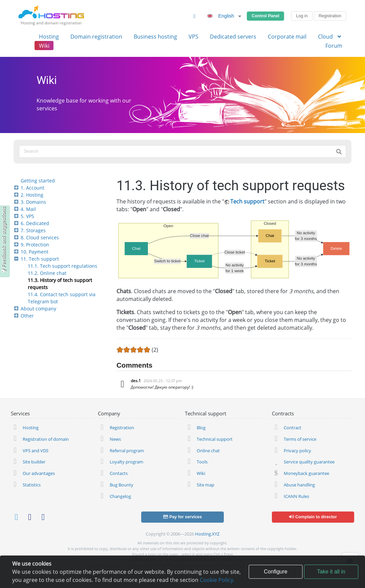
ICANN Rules (296, 496)
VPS (194, 37)
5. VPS (27, 216)
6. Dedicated (35, 223)
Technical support (215, 439)
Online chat (208, 451)
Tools (202, 462)
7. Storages (33, 230)
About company (38, 309)
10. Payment (35, 252)
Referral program (127, 451)
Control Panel (265, 16)
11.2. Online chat (47, 273)
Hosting (49, 37)
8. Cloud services (40, 237)
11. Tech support (40, 259)
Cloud (330, 37)
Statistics (32, 485)
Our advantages (39, 473)
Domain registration (96, 37)
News (115, 439)
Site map (206, 485)
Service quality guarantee (309, 462)
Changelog (120, 496)
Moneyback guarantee (306, 473)
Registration (330, 16)
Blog (201, 428)
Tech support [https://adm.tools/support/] (247, 201)
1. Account (33, 188)
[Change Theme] (194, 16)
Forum (334, 46)
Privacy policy (297, 451)
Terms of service (300, 439)
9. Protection (35, 245)
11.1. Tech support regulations (62, 266)
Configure (275, 572)
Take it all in (331, 572)
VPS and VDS (36, 451)
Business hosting (155, 37)
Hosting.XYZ (207, 534)
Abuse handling (299, 485)
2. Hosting (32, 195)
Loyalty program (126, 462)
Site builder (34, 462)
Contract (293, 428)
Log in (302, 16)
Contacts (119, 473)
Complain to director (313, 517)
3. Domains (33, 202)
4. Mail (28, 209)
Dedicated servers (233, 37)
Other (27, 316)
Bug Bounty (122, 485)
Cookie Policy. (217, 580)
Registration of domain (46, 439)
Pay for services (183, 517)
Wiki (44, 46)
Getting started (38, 181)
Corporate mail (287, 37)
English (220, 16)
